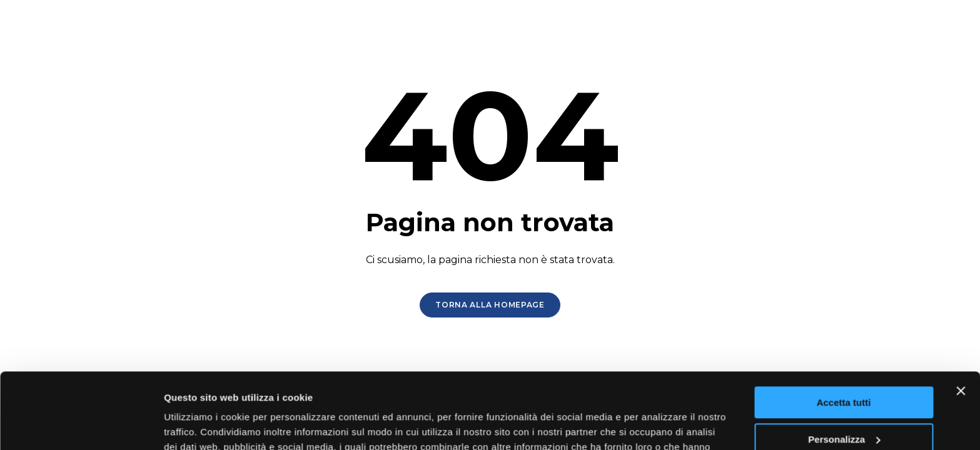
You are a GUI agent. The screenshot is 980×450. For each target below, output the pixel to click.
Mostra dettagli (198, 425)
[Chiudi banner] (961, 320)
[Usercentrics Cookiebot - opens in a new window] (81, 426)
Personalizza (844, 368)
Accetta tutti (844, 332)
